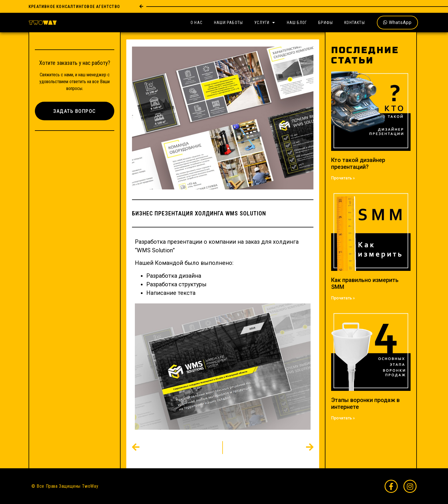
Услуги (265, 23)
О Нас (197, 23)
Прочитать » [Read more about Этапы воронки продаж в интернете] (343, 418)
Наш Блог (297, 23)
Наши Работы (228, 23)
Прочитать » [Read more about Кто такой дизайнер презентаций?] (343, 178)
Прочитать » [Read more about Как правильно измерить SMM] (343, 298)
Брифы (326, 23)
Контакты (355, 23)
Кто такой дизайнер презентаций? (358, 163)
